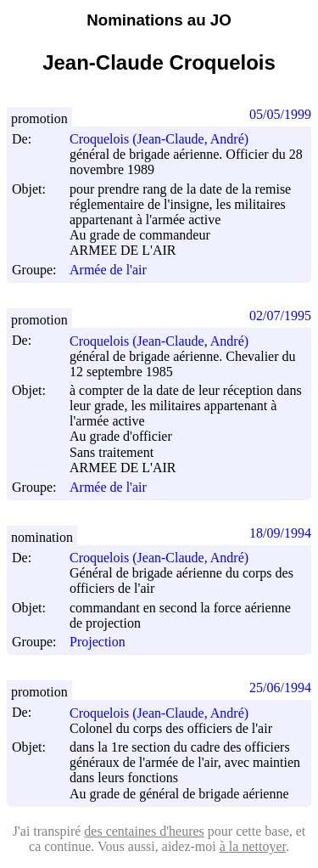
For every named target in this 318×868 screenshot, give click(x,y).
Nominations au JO (159, 20)
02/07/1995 (280, 316)
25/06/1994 (280, 688)
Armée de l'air (108, 270)
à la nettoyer (253, 846)
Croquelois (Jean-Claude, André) (167, 139)
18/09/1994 (280, 533)
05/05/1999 (280, 114)
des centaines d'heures (144, 831)
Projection (98, 642)
